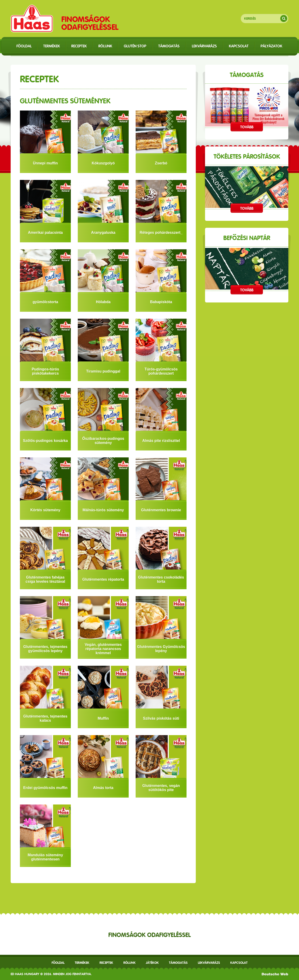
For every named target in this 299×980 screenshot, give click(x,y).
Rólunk (129, 963)
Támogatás (178, 963)
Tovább (247, 127)
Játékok (152, 963)
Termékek (82, 963)
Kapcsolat (239, 963)
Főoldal (58, 963)
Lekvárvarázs (209, 963)
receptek (106, 963)
